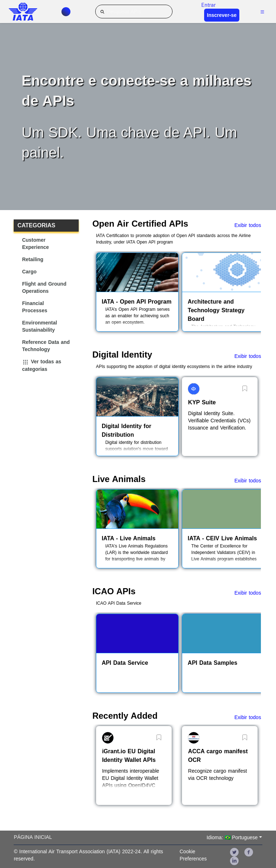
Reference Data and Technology (46, 346)
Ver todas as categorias (42, 365)
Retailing (33, 259)
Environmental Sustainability (39, 326)
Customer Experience (35, 244)
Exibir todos (248, 225)
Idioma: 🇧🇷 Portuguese (232, 837)
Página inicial (33, 837)
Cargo (29, 272)
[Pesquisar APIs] (134, 12)
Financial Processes (34, 307)
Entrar (208, 5)
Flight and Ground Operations (44, 287)
